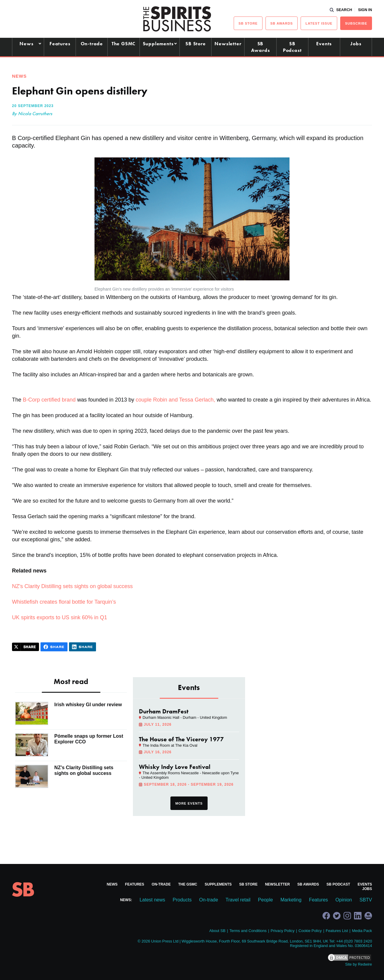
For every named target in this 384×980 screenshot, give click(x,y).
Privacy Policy (283, 931)
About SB (217, 931)
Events (324, 44)
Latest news (152, 900)
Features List (337, 931)
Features (60, 44)
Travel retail (238, 900)
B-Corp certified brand (49, 400)
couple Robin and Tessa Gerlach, (175, 400)
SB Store (195, 44)
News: (126, 900)
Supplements (158, 44)
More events (189, 803)
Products (182, 900)
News (26, 44)
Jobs (356, 44)
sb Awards (282, 23)
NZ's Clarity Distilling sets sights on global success (72, 586)
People (265, 900)
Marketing (291, 900)
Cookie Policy (310, 931)
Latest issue (319, 23)
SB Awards (261, 47)
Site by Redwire (358, 964)
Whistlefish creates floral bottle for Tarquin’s (64, 602)
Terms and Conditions (248, 931)
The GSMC (124, 44)
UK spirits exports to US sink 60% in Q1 (60, 617)
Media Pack (362, 931)
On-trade (92, 44)
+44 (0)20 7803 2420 (354, 941)
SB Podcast (292, 47)
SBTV (366, 900)
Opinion (344, 900)
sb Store (248, 23)
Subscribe (356, 23)
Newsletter (228, 44)
